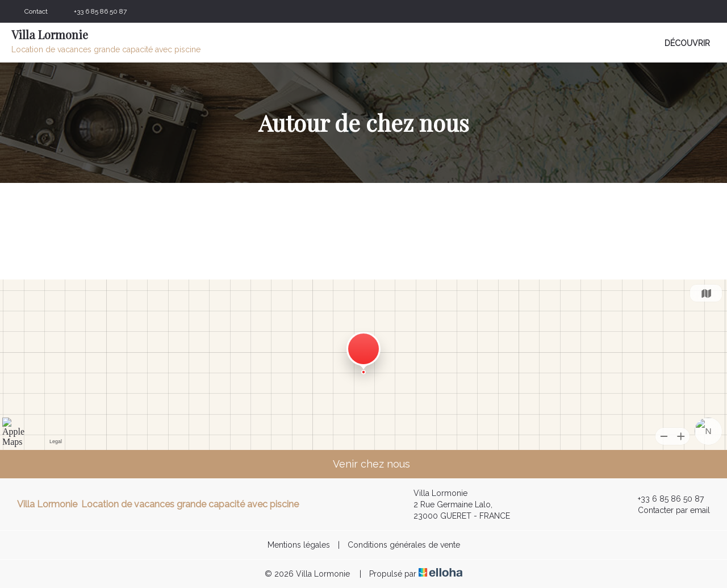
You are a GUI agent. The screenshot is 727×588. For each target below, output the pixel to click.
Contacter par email (667, 510)
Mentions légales (299, 545)
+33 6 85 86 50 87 (664, 499)
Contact (36, 11)
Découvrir (687, 43)
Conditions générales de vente (404, 545)
